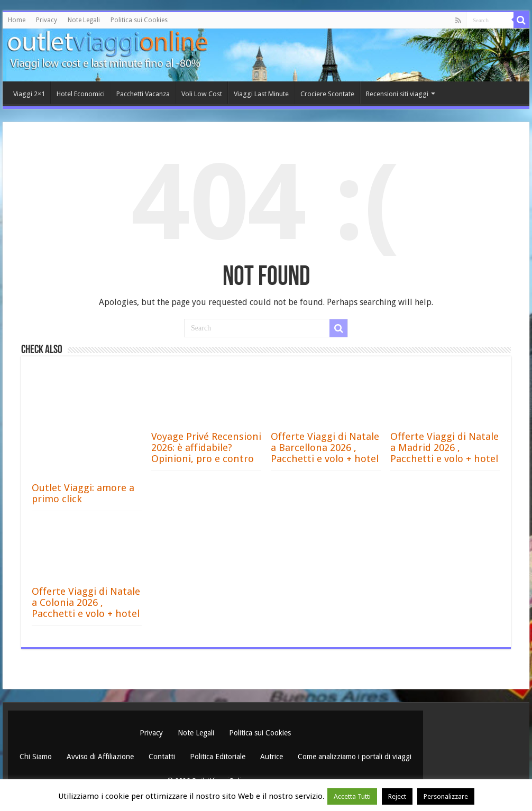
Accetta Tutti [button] (352, 796)
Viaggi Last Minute (261, 94)
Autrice (273, 757)
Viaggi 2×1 (29, 94)
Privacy (47, 20)
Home (17, 20)
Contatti (163, 757)
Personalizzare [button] (446, 796)
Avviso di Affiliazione (101, 757)
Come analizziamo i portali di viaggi (355, 757)
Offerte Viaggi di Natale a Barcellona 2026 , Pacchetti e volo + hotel (325, 448)
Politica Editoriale (219, 757)
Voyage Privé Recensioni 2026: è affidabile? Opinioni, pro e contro (206, 448)
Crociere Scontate (327, 94)
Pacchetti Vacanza (143, 94)
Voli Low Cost (202, 94)
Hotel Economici (81, 94)
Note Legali (84, 20)
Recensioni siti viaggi (397, 94)
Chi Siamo (37, 757)
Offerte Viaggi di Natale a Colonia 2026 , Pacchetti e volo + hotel (86, 602)
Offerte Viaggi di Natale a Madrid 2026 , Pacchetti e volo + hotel (444, 448)
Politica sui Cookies (139, 20)
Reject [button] (397, 796)
